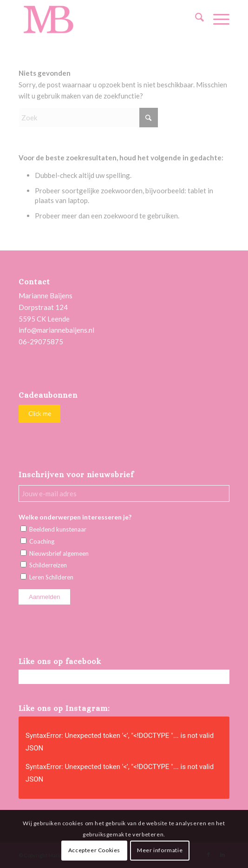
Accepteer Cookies (94, 850)
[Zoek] (195, 19)
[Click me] (39, 414)
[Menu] (217, 19)
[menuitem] (195, 19)
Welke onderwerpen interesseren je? (75, 517)
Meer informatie (160, 850)
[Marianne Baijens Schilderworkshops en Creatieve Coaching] (103, 19)
